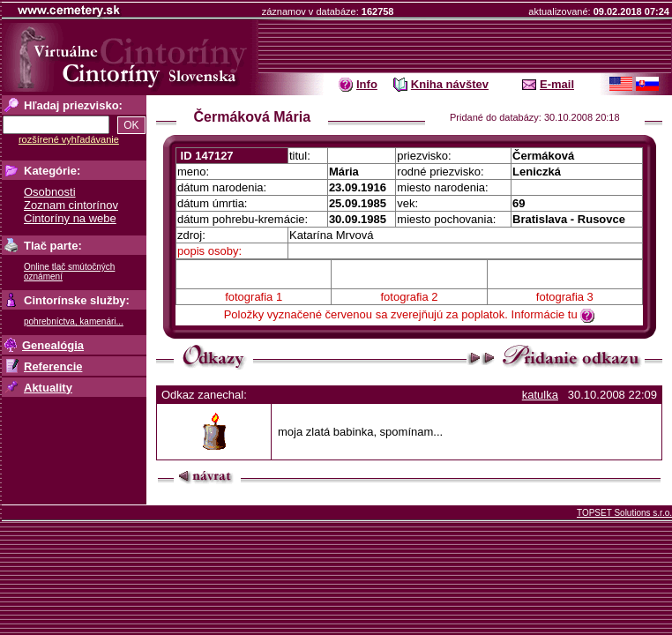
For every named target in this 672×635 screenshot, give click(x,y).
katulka (540, 395)
